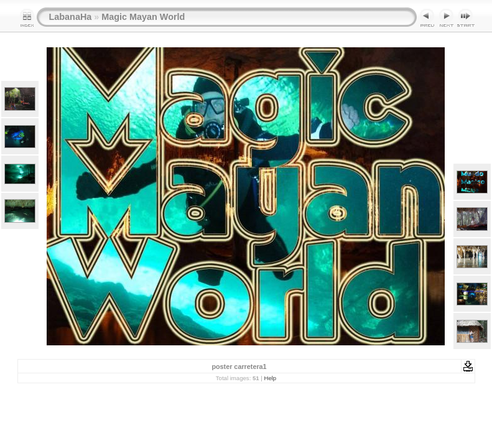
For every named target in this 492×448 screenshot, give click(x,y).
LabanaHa (71, 17)
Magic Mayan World (143, 17)
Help (270, 378)
